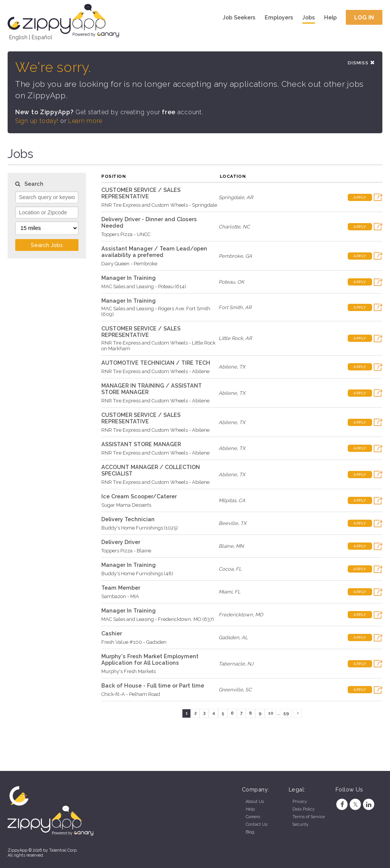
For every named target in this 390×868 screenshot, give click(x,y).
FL (239, 569)
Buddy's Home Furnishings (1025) (140, 528)
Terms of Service (309, 817)
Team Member (121, 588)
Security (300, 824)
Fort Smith (231, 307)
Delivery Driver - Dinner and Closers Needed (149, 222)
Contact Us (257, 824)
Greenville (231, 690)
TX (242, 367)
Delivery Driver (121, 542)
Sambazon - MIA (120, 596)
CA (242, 500)
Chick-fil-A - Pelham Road (131, 694)
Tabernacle (232, 664)
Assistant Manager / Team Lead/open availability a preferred (154, 252)
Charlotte (229, 227)
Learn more (85, 121)
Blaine (226, 546)
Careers (253, 817)
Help (330, 17)
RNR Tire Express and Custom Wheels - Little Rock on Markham (158, 346)
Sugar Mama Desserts (126, 505)
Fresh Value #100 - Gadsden (134, 642)
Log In (364, 17)
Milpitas (227, 500)
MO (259, 615)
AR (250, 197)
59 (286, 713)
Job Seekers (239, 17)
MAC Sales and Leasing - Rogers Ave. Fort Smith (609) (156, 311)
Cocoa (226, 569)
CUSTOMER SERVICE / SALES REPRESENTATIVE (141, 193)
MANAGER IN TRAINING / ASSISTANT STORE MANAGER (152, 389)
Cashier (112, 633)
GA (249, 256)
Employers (279, 17)
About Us (255, 802)
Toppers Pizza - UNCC (126, 234)
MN (240, 546)
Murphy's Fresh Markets (129, 671)
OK (241, 282)
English (18, 37)
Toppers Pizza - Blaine (126, 551)
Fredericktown (236, 615)
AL (245, 637)
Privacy (300, 802)
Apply (360, 197)
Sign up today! (37, 121)
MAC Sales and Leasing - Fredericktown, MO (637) (158, 619)
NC (246, 227)
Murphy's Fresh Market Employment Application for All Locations (150, 659)
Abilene (228, 367)
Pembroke (231, 256)
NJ (250, 664)
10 (271, 713)
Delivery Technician (128, 519)
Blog (250, 832)
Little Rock (231, 338)
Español (42, 37)
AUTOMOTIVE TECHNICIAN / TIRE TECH (156, 363)
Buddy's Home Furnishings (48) (137, 574)
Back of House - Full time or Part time (153, 685)
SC (249, 690)
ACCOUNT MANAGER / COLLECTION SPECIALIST (151, 470)
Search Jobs (47, 245)
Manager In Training (129, 278)
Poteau (227, 282)
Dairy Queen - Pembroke (129, 264)
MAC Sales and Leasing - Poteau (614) (144, 286)
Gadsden (229, 637)
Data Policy (304, 809)
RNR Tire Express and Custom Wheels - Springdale (159, 205)
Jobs (309, 17)
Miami (225, 592)
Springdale (231, 197)
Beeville (228, 523)
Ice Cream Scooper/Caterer (139, 496)
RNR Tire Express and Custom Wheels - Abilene (155, 371)
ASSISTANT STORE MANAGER (141, 444)
